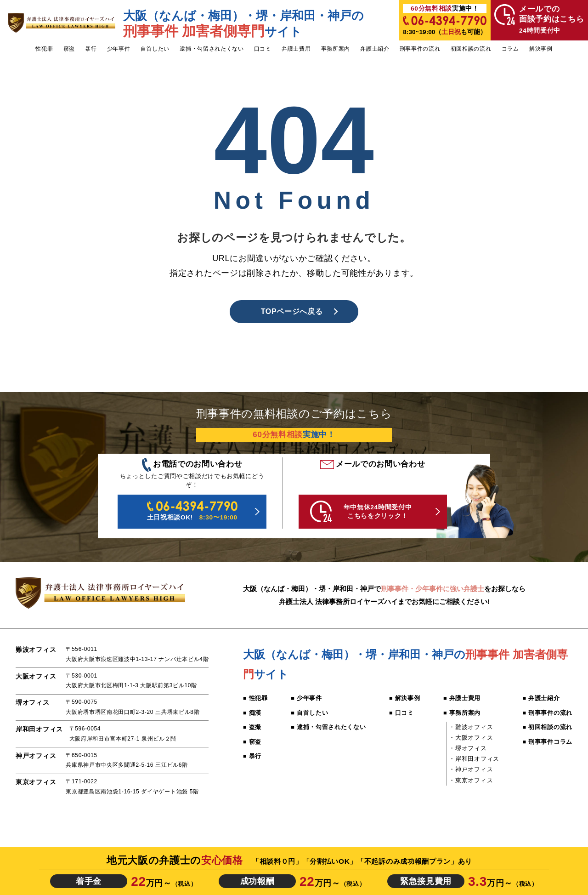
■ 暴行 (252, 756)
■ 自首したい (309, 713)
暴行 (91, 49)
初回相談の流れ (471, 49)
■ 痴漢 (252, 713)
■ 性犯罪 (255, 698)
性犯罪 (44, 49)
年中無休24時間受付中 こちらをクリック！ (361, 511)
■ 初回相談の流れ (547, 727)
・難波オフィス (471, 727)
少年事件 (119, 49)
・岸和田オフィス (474, 759)
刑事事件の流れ (420, 49)
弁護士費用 (296, 49)
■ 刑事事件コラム (547, 742)
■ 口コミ (401, 713)
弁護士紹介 (375, 49)
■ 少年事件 (306, 698)
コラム (510, 49)
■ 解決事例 (404, 698)
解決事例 (541, 49)
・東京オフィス (471, 780)
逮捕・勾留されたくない (212, 49)
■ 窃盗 (252, 742)
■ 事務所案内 (462, 713)
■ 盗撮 (252, 727)
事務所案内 (336, 49)
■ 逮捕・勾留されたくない (328, 727)
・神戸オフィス (471, 769)
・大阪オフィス (471, 738)
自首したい (155, 49)
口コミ (263, 49)
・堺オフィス (468, 748)
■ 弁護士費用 (462, 698)
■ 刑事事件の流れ (547, 713)
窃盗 (69, 49)
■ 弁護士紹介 (541, 698)
